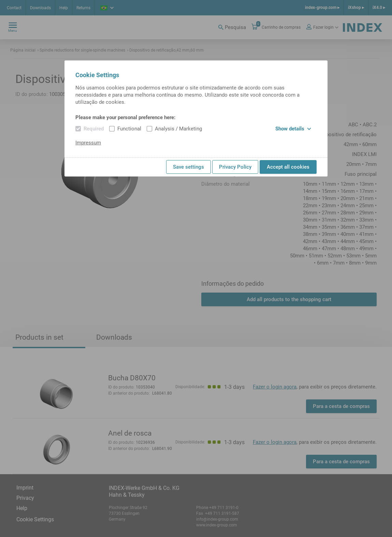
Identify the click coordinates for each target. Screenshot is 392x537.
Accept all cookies (288, 167)
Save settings (188, 167)
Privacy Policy (235, 167)
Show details (293, 129)
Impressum (88, 143)
